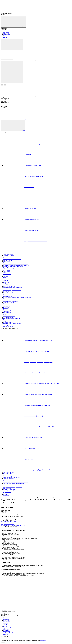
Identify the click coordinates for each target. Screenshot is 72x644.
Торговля (3, 528)
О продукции (4, 28)
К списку (3, 505)
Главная (5, 494)
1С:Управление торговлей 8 (7, 524)
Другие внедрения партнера (8, 522)
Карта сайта (6, 634)
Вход (24, 131)
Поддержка (6, 630)
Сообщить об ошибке (9, 633)
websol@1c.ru (43, 640)
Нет (2, 85)
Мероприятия (7, 35)
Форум (5, 37)
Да (5, 85)
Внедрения (6, 32)
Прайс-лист (6, 629)
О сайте (5, 627)
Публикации (6, 33)
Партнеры (6, 36)
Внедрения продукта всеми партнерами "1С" (13, 525)
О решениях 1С (7, 628)
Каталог (5, 618)
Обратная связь (7, 632)
